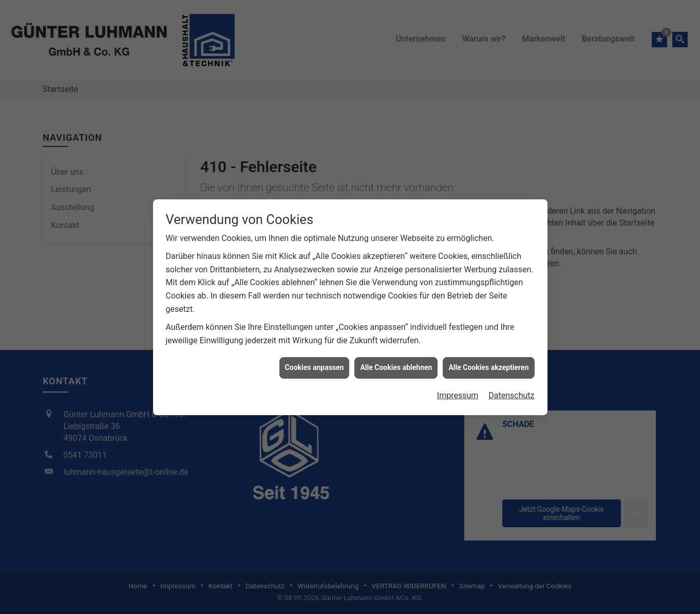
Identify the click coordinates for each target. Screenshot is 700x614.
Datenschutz (511, 392)
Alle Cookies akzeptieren (488, 364)
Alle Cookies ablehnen (396, 364)
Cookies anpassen (315, 364)
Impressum (458, 392)
